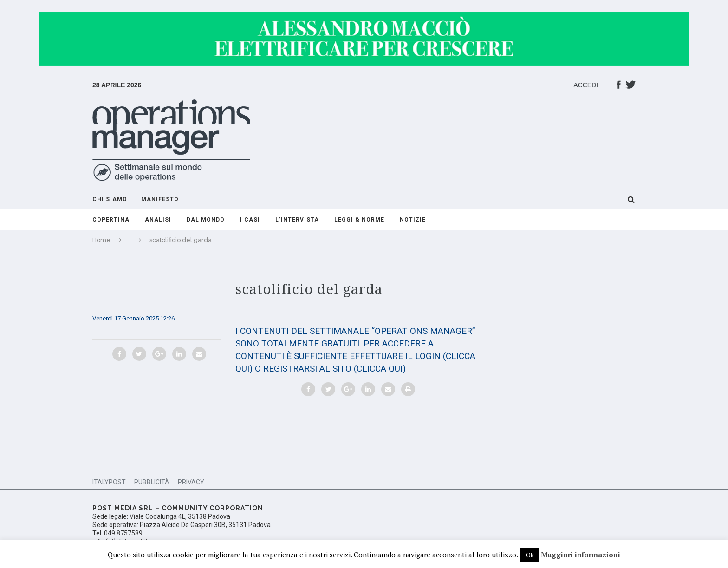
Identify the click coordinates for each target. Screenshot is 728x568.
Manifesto (160, 199)
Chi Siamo (110, 199)
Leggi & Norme (359, 220)
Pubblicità (152, 482)
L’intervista (297, 220)
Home (101, 240)
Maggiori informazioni (581, 555)
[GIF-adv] (364, 16)
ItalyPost (109, 482)
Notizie (413, 220)
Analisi (158, 220)
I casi (250, 220)
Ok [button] (530, 555)
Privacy (191, 482)
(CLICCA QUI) (380, 369)
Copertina (111, 220)
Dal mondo (206, 220)
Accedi (586, 85)
